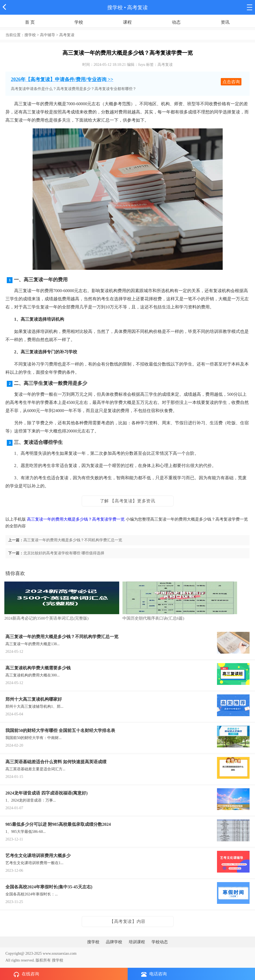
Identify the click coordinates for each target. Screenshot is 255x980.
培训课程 (137, 942)
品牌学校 (114, 942)
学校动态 (160, 942)
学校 (79, 22)
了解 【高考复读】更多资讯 (128, 501)
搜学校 (115, 7)
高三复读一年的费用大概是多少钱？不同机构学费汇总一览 (73, 540)
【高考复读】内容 (127, 921)
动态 (176, 22)
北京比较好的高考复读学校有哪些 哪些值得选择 (64, 553)
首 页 (30, 22)
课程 (127, 22)
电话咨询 (154, 974)
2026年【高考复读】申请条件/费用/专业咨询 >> (62, 79)
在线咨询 (26, 974)
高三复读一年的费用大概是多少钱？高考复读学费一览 (76, 519)
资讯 (225, 22)
